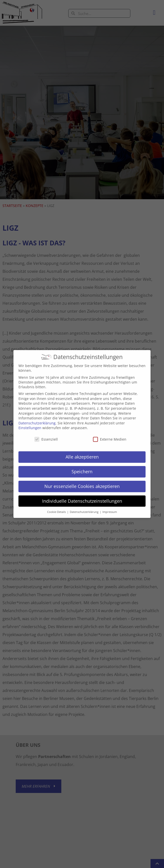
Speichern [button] (82, 467)
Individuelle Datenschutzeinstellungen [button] (82, 497)
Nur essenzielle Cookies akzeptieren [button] (82, 482)
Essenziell (46, 435)
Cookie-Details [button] (57, 508)
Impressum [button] (110, 508)
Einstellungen (30, 424)
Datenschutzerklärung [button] (84, 508)
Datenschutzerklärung (37, 419)
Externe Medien (110, 435)
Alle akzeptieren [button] (82, 453)
